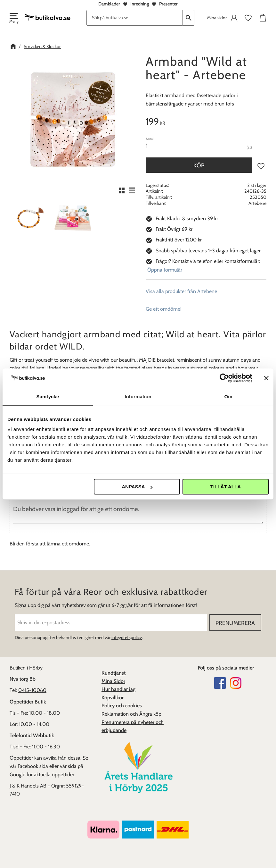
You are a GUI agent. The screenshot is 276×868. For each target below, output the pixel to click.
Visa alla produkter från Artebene (181, 291)
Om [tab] (228, 396)
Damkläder (109, 4)
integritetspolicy (127, 637)
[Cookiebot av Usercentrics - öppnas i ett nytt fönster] (224, 378)
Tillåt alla (226, 487)
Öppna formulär (165, 270)
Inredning (140, 4)
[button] (13, 19)
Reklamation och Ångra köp (131, 714)
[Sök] (189, 18)
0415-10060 (32, 690)
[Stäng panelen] (266, 378)
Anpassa (137, 487)
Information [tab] (138, 396)
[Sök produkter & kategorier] (135, 18)
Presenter (168, 4)
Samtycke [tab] (48, 396)
